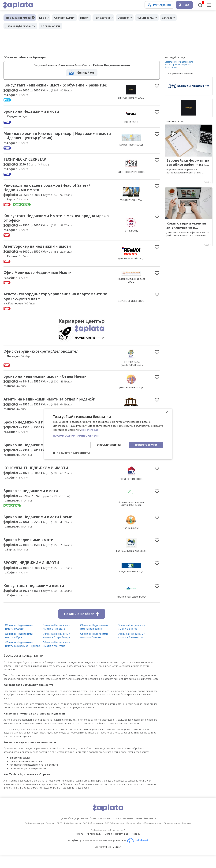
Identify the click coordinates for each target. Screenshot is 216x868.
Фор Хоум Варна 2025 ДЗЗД (131, 563)
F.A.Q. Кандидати (73, 837)
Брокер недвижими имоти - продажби (44, 433)
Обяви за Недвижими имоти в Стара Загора (56, 649)
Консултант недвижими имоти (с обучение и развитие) (51, 88)
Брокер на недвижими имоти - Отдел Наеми (50, 386)
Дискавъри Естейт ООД (131, 267)
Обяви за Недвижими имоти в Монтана (56, 658)
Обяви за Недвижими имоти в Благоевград (132, 649)
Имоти (78, 847)
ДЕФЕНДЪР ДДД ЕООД (131, 310)
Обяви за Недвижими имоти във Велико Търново (23, 658)
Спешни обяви (52, 26)
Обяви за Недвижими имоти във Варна (94, 640)
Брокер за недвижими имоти (34, 502)
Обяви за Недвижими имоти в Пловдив (56, 640)
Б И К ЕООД (131, 238)
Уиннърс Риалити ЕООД (131, 100)
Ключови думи (66, 18)
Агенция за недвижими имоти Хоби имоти (131, 515)
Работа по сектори (34, 837)
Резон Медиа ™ (114, 860)
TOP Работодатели (115, 837)
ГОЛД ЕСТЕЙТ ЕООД (131, 490)
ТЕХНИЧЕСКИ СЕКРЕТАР (28, 165)
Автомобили (93, 847)
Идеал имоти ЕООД (131, 467)
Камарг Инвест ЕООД (131, 150)
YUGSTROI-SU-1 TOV (131, 207)
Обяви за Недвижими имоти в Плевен (94, 649)
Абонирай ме (85, 73)
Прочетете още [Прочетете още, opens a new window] (90, 430)
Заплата (178, 18)
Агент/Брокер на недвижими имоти (41, 254)
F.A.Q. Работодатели (93, 837)
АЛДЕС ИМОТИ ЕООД (131, 584)
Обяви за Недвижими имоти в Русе (19, 649)
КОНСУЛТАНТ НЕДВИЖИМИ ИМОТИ (40, 479)
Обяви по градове (152, 837)
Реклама (187, 837)
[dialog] (108, 434)
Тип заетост (108, 18)
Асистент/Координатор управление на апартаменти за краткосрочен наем (44, 305)
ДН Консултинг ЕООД (131, 397)
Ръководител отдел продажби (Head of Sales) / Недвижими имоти (52, 194)
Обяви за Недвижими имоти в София (19, 640)
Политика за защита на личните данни (117, 832)
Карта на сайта (134, 837)
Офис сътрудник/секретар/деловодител (46, 361)
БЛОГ (59, 837)
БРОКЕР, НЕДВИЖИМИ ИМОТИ (35, 576)
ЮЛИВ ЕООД (131, 127)
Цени (58, 832)
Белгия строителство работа (178, 65)
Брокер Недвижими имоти (32, 552)
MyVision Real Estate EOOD (131, 610)
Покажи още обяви (82, 627)
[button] (108, 435)
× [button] (167, 412)
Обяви (108, 847)
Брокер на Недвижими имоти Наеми (42, 529)
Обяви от (131, 18)
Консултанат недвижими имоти (37, 599)
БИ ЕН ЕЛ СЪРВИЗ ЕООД (131, 178)
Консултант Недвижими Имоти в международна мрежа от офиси (55, 226)
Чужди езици (154, 18)
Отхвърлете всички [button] (106, 445)
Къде (43, 18)
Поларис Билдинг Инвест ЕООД (131, 289)
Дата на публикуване (20, 26)
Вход (184, 5)
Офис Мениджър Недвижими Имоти (42, 281)
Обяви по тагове (172, 837)
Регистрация (159, 5)
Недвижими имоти (18, 18)
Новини (138, 847)
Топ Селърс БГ (131, 540)
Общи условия (75, 832)
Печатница (123, 847)
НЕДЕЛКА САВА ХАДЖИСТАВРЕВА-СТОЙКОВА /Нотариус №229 (131, 374)
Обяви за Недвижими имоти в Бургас (132, 640)
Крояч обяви (171, 67)
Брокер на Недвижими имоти (35, 117)
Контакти (155, 832)
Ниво (88, 18)
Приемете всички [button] (145, 445)
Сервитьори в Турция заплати (179, 62)
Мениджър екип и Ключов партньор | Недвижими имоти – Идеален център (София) (57, 141)
